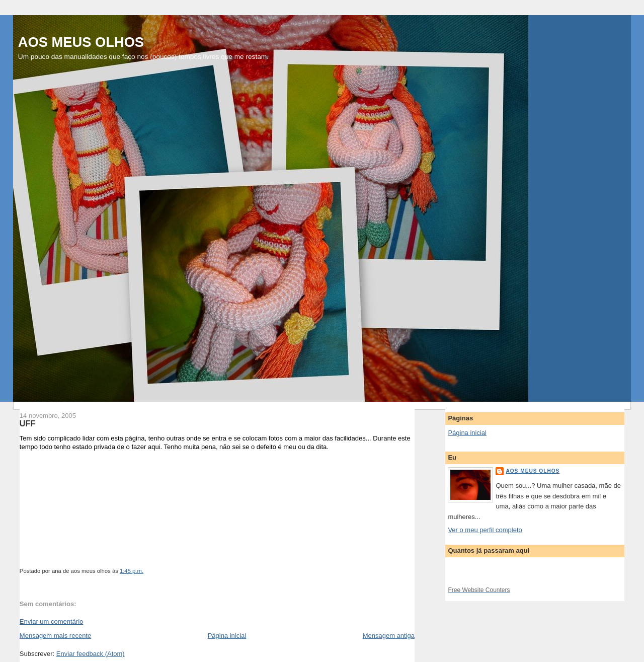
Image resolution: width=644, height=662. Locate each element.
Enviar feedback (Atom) (91, 654)
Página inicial (227, 636)
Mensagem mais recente (55, 636)
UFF (28, 423)
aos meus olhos (533, 471)
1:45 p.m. (132, 571)
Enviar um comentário (51, 621)
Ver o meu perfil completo (485, 530)
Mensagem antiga (389, 636)
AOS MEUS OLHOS (81, 42)
